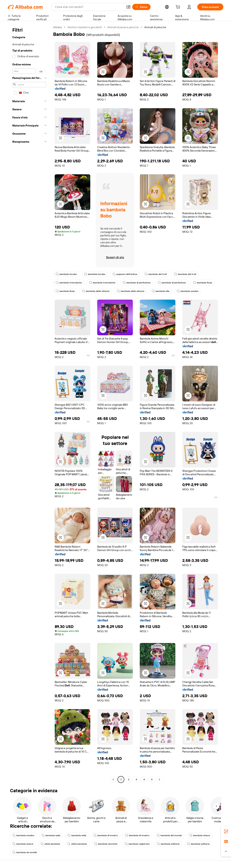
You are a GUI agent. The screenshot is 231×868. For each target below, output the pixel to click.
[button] (128, 7)
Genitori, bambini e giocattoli (85, 27)
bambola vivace (200, 835)
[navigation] (29, 404)
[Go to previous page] (113, 780)
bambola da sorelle (25, 852)
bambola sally (51, 835)
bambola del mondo (169, 835)
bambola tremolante (69, 283)
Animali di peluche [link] (155, 27)
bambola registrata (137, 844)
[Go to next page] (159, 780)
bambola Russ (203, 283)
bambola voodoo (188, 291)
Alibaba (57, 27)
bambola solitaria (168, 844)
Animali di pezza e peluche (123, 27)
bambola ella (161, 291)
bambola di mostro (106, 835)
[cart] (179, 8)
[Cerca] (141, 7)
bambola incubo (66, 274)
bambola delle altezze (96, 291)
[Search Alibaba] (89, 7)
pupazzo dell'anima (125, 274)
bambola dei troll (156, 274)
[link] (226, 831)
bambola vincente (106, 844)
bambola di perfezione (137, 283)
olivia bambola (50, 844)
